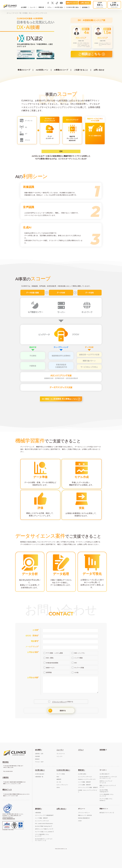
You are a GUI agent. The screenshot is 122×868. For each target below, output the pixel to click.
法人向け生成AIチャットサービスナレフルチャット (108, 778)
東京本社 (6, 762)
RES (58, 777)
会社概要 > (38, 750)
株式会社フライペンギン (106, 813)
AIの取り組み (59, 7)
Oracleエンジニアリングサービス (87, 779)
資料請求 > (38, 809)
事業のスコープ (24, 70)
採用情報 (85, 7)
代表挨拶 (37, 756)
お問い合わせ (85, 3)
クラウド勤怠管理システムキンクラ (107, 795)
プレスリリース (61, 754)
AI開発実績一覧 (39, 777)
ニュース (33, 7)
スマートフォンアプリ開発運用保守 (44, 815)
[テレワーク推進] (100, 5)
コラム (49, 7)
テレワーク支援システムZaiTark (106, 800)
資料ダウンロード (72, 3)
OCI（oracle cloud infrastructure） (44, 824)
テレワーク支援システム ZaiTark (44, 832)
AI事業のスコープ (61, 70)
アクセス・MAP (39, 762)
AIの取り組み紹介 (40, 774)
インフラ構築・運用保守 (84, 782)
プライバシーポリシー (8, 817)
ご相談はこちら (90, 54)
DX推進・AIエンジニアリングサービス (88, 791)
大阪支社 (6, 777)
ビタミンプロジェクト (62, 785)
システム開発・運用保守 (84, 785)
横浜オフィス (7, 790)
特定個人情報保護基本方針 (9, 819)
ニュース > (60, 750)
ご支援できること (81, 70)
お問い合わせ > (61, 809)
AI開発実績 (38, 813)
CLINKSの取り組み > (63, 770)
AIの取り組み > (40, 770)
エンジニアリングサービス (85, 777)
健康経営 (59, 779)
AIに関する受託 (82, 774)
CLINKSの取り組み (73, 7)
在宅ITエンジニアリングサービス (106, 782)
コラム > (81, 750)
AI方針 (80, 821)
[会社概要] (114, 5)
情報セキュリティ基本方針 (85, 815)
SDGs (58, 787)
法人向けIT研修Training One (104, 791)
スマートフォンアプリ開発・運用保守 (88, 787)
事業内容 (41, 7)
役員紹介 (37, 759)
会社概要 (24, 7)
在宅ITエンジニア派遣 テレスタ (43, 829)
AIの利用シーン (42, 70)
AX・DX (59, 782)
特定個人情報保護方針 (84, 818)
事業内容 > (82, 770)
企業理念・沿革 (39, 754)
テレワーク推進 (61, 774)
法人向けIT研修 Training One (43, 826)
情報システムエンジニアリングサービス (108, 786)
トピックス (59, 756)
